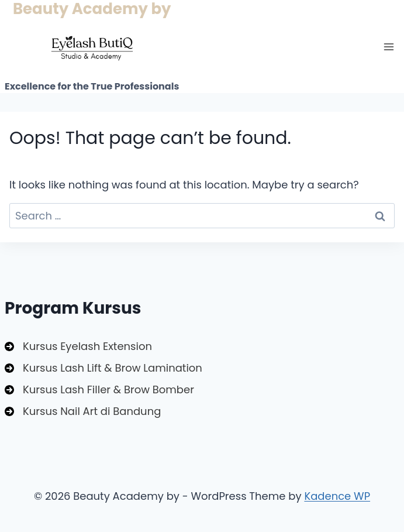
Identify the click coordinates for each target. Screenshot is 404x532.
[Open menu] (389, 47)
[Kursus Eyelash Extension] (78, 346)
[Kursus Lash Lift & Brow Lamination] (103, 368)
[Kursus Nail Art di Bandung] (83, 411)
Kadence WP (337, 496)
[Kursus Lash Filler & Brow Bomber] (99, 389)
